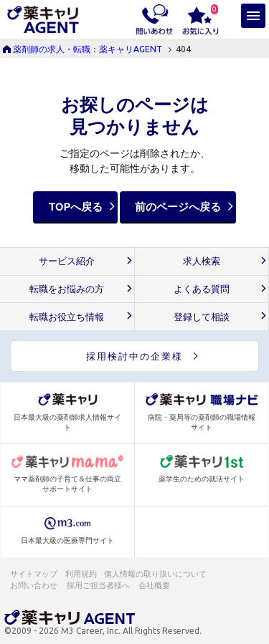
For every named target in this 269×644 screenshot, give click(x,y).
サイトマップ (34, 574)
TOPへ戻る (75, 207)
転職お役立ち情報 (67, 317)
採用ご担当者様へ (99, 585)
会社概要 (155, 585)
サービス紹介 (67, 261)
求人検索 (202, 261)
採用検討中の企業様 (134, 356)
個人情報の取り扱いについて (156, 574)
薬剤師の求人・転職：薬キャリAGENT (88, 49)
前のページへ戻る (178, 207)
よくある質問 (202, 289)
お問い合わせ (34, 585)
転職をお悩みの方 (67, 289)
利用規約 (81, 574)
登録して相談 (202, 317)
